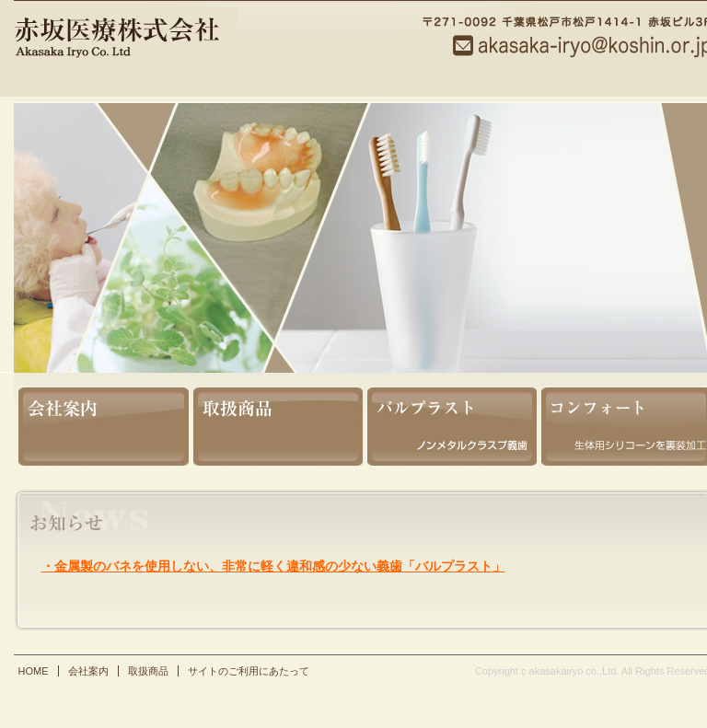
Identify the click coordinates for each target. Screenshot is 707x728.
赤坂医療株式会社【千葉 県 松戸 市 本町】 (188, 51)
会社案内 (101, 419)
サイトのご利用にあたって (249, 671)
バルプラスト (450, 419)
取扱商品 (276, 419)
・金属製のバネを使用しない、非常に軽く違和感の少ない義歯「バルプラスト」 (273, 566)
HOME (34, 671)
